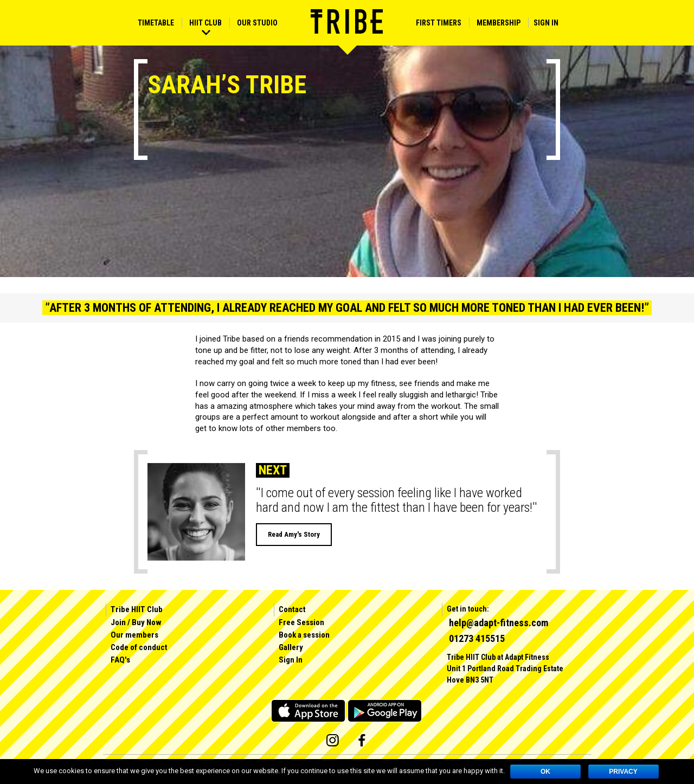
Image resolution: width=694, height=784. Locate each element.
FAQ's (120, 660)
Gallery (291, 647)
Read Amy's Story (294, 534)
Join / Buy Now (136, 622)
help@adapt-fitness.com (499, 623)
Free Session (301, 622)
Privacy (623, 772)
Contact (292, 609)
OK (545, 772)
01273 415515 (477, 638)
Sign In (546, 23)
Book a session (304, 635)
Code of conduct (139, 647)
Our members (134, 635)
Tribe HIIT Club (137, 609)
